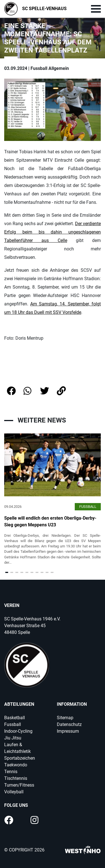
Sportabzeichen (20, 758)
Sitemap (65, 718)
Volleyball (14, 792)
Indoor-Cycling (18, 731)
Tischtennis (16, 778)
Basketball (15, 718)
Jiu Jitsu (13, 738)
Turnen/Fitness (19, 785)
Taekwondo (16, 765)
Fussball (13, 724)
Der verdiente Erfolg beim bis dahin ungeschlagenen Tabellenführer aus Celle (53, 232)
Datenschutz (69, 724)
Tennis (11, 772)
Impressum (68, 731)
